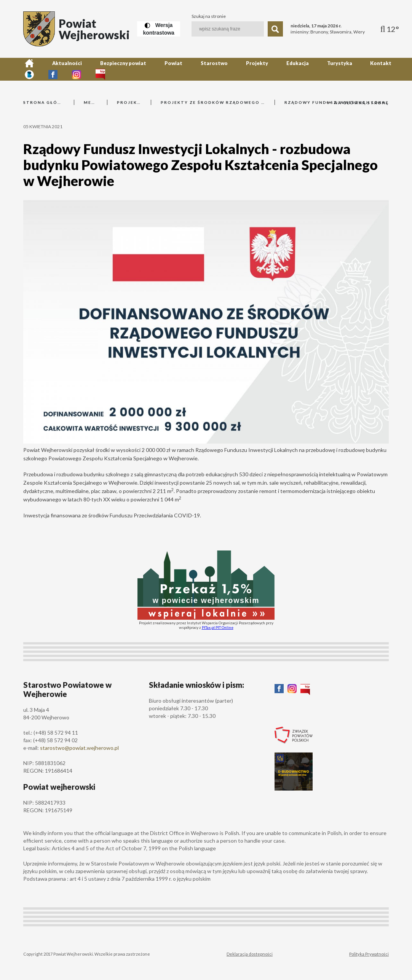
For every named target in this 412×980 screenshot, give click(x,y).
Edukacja (242, 69)
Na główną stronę (358, 103)
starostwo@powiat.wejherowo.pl (79, 748)
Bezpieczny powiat (103, 69)
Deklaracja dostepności (250, 954)
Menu (91, 102)
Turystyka (275, 69)
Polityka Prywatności (369, 954)
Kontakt (308, 69)
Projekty (210, 69)
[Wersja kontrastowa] (158, 29)
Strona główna (44, 102)
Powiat (145, 69)
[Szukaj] (275, 29)
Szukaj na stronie (209, 16)
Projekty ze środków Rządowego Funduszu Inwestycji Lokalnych (213, 102)
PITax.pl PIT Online (218, 627)
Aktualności (56, 69)
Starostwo (176, 69)
